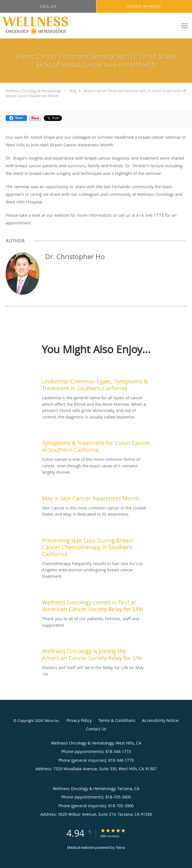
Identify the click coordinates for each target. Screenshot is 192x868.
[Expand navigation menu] (185, 26)
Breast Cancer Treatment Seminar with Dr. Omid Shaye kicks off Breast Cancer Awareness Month (96, 93)
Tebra (120, 847)
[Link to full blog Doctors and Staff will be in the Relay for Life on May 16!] (96, 653)
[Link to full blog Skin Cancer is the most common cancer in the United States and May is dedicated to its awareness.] (96, 497)
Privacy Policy (79, 720)
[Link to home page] (47, 26)
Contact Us (96, 729)
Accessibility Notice (160, 720)
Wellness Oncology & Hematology (33, 91)
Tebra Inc (51, 721)
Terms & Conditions (117, 720)
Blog (73, 91)
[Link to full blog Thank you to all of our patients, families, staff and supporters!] (96, 604)
